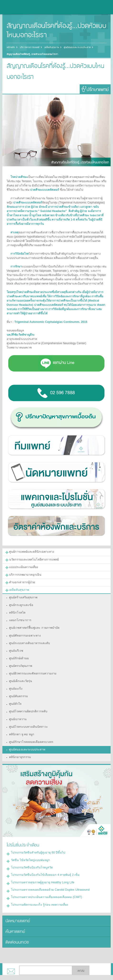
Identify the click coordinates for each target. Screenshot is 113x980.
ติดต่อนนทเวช (17, 929)
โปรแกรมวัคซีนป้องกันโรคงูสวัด (30, 858)
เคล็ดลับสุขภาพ (50, 47)
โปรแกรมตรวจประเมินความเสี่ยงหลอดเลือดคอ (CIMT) (45, 886)
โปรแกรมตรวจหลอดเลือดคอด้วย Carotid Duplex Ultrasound (48, 879)
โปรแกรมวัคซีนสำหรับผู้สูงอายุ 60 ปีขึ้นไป (37, 843)
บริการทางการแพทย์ (29, 47)
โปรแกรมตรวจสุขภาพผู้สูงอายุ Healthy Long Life (41, 872)
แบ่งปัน (22, 972)
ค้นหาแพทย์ (15, 919)
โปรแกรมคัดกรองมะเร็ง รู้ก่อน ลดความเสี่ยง (38, 893)
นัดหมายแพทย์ (17, 909)
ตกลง (81, 958)
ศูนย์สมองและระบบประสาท (76, 47)
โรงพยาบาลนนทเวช (17, 7)
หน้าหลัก (11, 47)
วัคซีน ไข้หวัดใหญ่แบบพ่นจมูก (30, 850)
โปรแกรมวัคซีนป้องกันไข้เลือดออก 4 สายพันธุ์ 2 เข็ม (43, 865)
